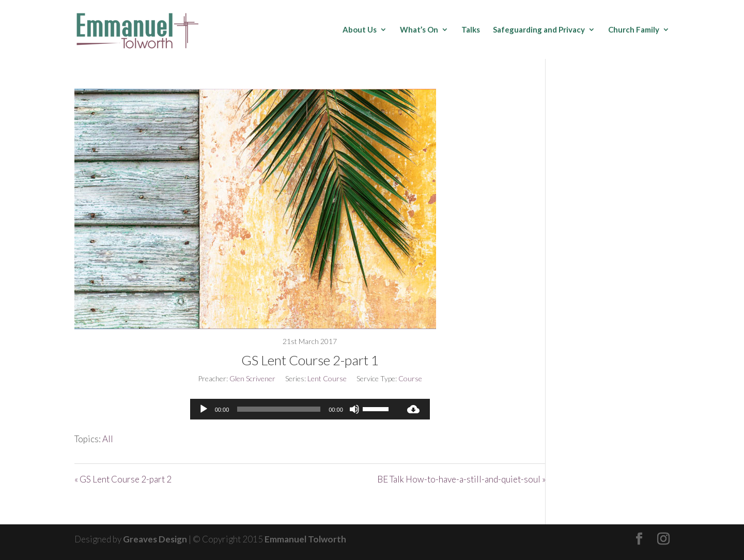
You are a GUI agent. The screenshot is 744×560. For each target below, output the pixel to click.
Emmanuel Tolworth (305, 539)
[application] (293, 409)
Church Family (634, 30)
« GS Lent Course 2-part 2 (123, 479)
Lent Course (327, 378)
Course (410, 378)
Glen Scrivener (252, 378)
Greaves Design (155, 539)
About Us (360, 30)
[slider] (279, 409)
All (108, 439)
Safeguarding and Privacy (539, 30)
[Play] (204, 409)
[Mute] (354, 409)
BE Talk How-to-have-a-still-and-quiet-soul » (461, 479)
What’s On (419, 30)
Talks (471, 30)
